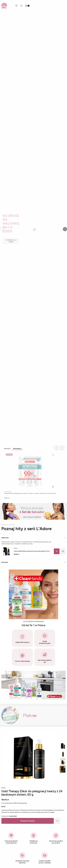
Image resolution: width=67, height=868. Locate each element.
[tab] (33, 538)
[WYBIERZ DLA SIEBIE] (11, 241)
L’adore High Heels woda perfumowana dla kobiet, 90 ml (32, 551)
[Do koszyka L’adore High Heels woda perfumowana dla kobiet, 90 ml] (57, 551)
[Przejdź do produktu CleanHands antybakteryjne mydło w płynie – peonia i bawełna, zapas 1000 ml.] (30, 471)
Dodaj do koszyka (28, 821)
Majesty (4, 788)
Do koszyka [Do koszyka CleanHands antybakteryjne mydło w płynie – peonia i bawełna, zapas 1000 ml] (53, 487)
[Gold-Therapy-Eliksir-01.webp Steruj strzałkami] (29, 758)
